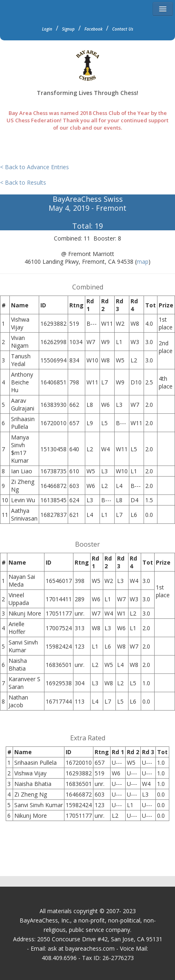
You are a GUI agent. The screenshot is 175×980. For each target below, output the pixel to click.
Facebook (93, 29)
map (143, 262)
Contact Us (123, 29)
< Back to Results (23, 182)
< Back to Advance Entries (34, 167)
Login (47, 29)
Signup (68, 29)
